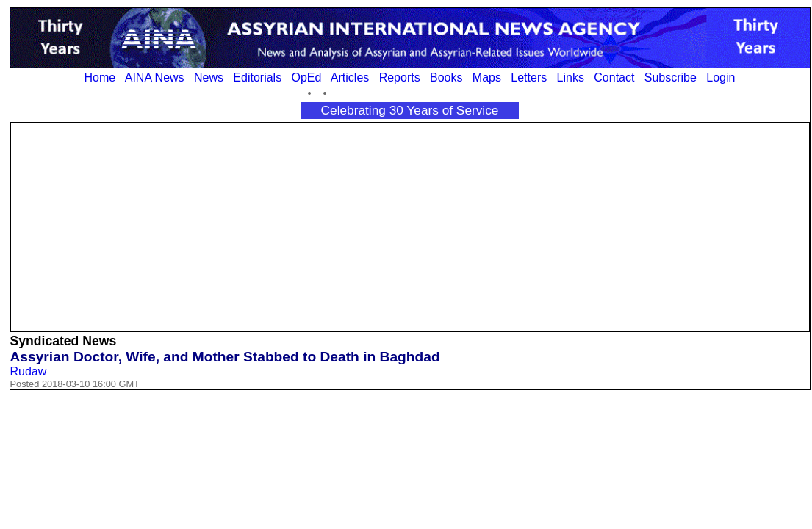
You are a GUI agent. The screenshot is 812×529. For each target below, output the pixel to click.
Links (571, 78)
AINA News (155, 78)
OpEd (306, 78)
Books (446, 78)
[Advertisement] (410, 226)
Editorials (257, 78)
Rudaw (29, 371)
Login (721, 78)
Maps (487, 78)
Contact (614, 78)
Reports (400, 78)
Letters (529, 78)
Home (100, 78)
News (209, 78)
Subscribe (671, 78)
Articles (350, 78)
